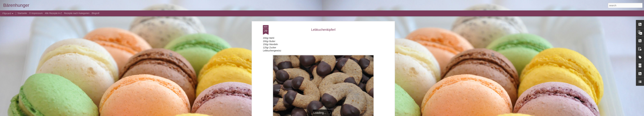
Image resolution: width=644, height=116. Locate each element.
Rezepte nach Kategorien (77, 13)
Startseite (22, 13)
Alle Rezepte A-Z (53, 13)
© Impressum (36, 13)
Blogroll (96, 13)
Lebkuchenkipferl (323, 30)
